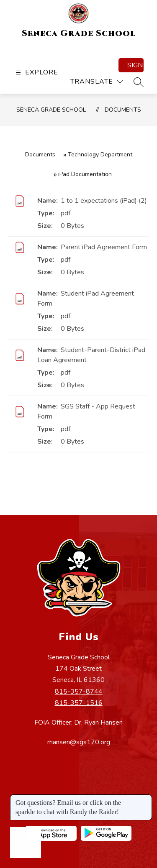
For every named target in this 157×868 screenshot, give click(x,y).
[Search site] (139, 82)
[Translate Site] (97, 82)
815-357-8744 (79, 692)
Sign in (135, 65)
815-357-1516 (79, 703)
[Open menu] (36, 73)
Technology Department (100, 154)
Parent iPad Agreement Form (104, 247)
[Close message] (145, 799)
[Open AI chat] (26, 842)
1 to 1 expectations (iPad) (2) (104, 201)
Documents (123, 110)
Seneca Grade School (51, 110)
